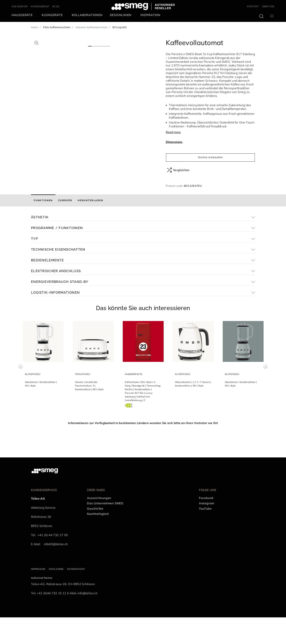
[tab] (43, 227)
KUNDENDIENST (40, 6)
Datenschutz (76, 596)
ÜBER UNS (268, 6)
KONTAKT (253, 6)
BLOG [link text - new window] (56, 6)
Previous (21, 393)
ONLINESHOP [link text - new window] (20, 6)
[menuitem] (23, 15)
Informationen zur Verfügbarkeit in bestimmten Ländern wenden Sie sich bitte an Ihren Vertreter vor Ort (143, 450)
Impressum (38, 596)
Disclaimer (56, 596)
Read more (173, 132)
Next (265, 393)
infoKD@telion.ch (56, 571)
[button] (36, 42)
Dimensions (174, 142)
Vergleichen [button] (178, 170)
